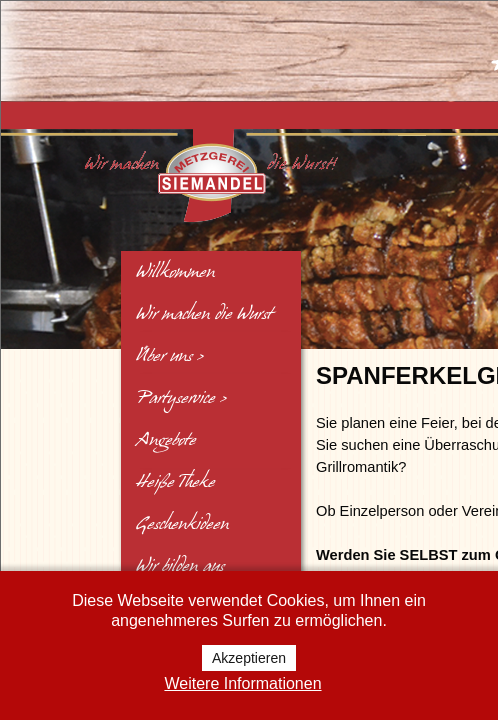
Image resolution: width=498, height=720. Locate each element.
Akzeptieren (249, 658)
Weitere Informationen (242, 683)
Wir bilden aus (180, 566)
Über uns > (170, 356)
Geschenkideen (182, 524)
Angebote (166, 440)
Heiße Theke (175, 482)
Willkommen (175, 272)
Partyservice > (181, 398)
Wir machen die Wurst (204, 314)
